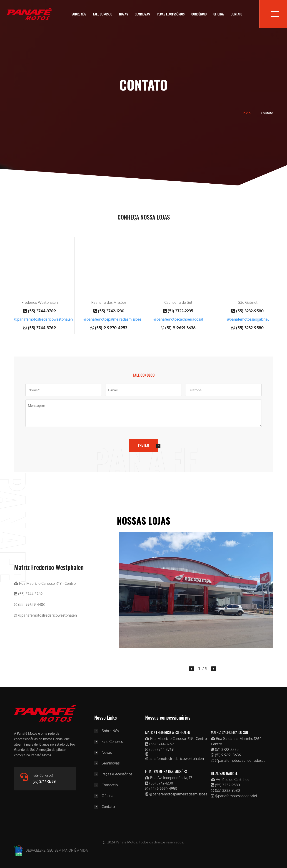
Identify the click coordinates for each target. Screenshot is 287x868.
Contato (236, 14)
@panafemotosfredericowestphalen (43, 319)
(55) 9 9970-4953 (109, 328)
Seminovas (142, 14)
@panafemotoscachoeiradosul (178, 319)
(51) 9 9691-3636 (178, 328)
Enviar (143, 446)
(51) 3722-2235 (178, 311)
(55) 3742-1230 (109, 311)
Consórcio (199, 14)
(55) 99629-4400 (30, 605)
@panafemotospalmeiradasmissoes (112, 319)
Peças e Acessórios (171, 14)
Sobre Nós (79, 14)
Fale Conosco (103, 14)
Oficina (219, 14)
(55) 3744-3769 (40, 311)
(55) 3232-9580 (247, 311)
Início (247, 113)
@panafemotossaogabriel (248, 319)
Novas (124, 14)
